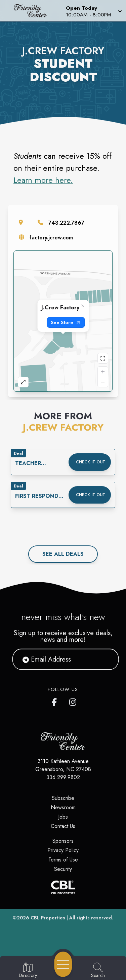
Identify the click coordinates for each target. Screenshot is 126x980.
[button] (93, 11)
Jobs (63, 817)
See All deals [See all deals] (63, 554)
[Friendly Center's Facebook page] (56, 701)
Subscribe (63, 798)
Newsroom (63, 807)
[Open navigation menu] (63, 964)
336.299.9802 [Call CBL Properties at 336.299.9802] (63, 777)
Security (63, 869)
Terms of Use (63, 860)
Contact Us (63, 826)
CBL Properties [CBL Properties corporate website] (48, 918)
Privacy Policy (63, 850)
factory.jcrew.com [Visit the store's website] (51, 238)
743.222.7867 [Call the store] (66, 223)
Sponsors (63, 841)
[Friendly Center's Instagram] (73, 701)
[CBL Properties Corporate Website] (63, 887)
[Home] (33, 11)
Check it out (91, 462)
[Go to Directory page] (28, 971)
